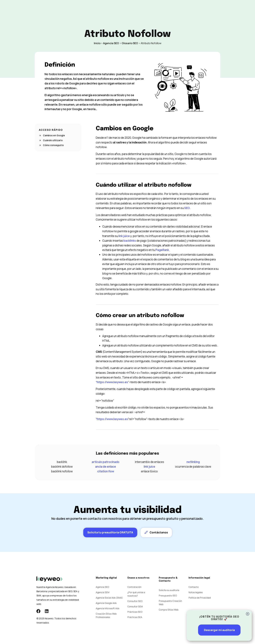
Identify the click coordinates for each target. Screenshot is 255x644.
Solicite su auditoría (169, 590)
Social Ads (116, 8)
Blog (145, 8)
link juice (124, 236)
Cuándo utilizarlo (51, 140)
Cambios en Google (52, 135)
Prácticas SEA (135, 617)
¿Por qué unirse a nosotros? (136, 594)
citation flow (106, 471)
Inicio (97, 43)
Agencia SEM (103, 592)
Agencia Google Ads (106, 603)
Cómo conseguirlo (51, 145)
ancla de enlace (106, 467)
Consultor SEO (135, 601)
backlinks (130, 241)
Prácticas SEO (135, 612)
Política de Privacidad (200, 598)
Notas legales (196, 592)
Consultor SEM (135, 606)
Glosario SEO (130, 43)
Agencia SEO (111, 43)
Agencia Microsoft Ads (107, 608)
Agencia (132, 8)
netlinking (193, 462)
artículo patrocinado (106, 462)
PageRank (162, 250)
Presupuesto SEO (168, 596)
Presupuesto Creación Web (170, 603)
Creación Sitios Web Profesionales (106, 615)
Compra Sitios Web (169, 610)
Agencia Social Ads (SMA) (109, 598)
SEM (102, 8)
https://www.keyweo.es (112, 382)
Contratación (134, 587)
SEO (91, 8)
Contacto (159, 8)
